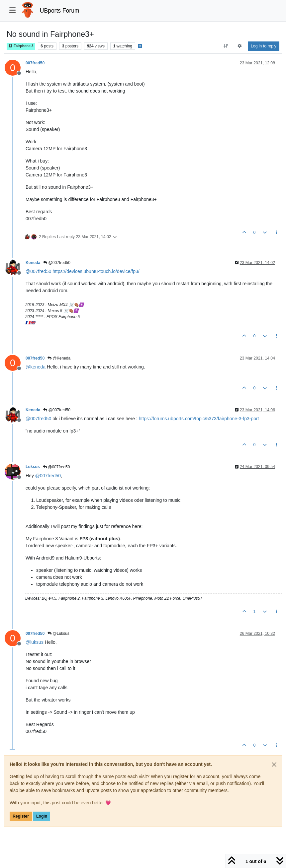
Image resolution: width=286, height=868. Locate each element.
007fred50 (35, 63)
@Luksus (58, 634)
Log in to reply (264, 46)
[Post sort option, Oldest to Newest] (226, 46)
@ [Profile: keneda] (36, 367)
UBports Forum (60, 11)
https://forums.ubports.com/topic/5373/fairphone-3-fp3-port (199, 419)
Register (21, 816)
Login (42, 816)
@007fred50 (57, 263)
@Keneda (59, 358)
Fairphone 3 (21, 46)
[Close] (274, 765)
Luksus (33, 467)
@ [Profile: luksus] (35, 642)
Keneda (33, 263)
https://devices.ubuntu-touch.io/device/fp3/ (96, 271)
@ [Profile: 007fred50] (38, 271)
